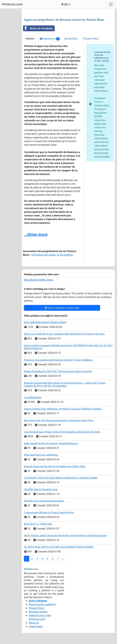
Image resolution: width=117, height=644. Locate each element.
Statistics (71, 39)
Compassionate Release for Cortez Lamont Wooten (49, 512)
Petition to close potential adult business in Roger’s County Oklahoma (58, 360)
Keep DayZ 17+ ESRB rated (38, 524)
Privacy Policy (91, 39)
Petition (30, 39)
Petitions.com (12, 4)
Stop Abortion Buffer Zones (39, 280)
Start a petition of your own (62, 308)
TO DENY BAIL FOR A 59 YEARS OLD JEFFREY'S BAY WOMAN (59, 547)
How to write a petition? (42, 604)
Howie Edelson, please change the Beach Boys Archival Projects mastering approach (65, 535)
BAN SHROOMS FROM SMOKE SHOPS (45, 322)
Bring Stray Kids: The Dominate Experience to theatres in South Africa (59, 420)
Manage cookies (38, 612)
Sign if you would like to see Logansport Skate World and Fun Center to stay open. (64, 334)
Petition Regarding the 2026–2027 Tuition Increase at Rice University (58, 371)
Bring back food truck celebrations (41, 455)
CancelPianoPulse (33, 397)
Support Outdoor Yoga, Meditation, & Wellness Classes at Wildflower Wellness (63, 409)
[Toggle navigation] (111, 4)
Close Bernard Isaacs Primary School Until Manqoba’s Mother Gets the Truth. (62, 432)
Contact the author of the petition (52, 255)
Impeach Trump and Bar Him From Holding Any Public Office (55, 466)
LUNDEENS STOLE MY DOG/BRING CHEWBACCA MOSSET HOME (61, 478)
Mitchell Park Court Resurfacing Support (44, 501)
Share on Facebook (38, 28)
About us (34, 623)
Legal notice (36, 626)
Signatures (50, 39)
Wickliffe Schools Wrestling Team (41, 489)
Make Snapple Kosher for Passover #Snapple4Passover (51, 443)
